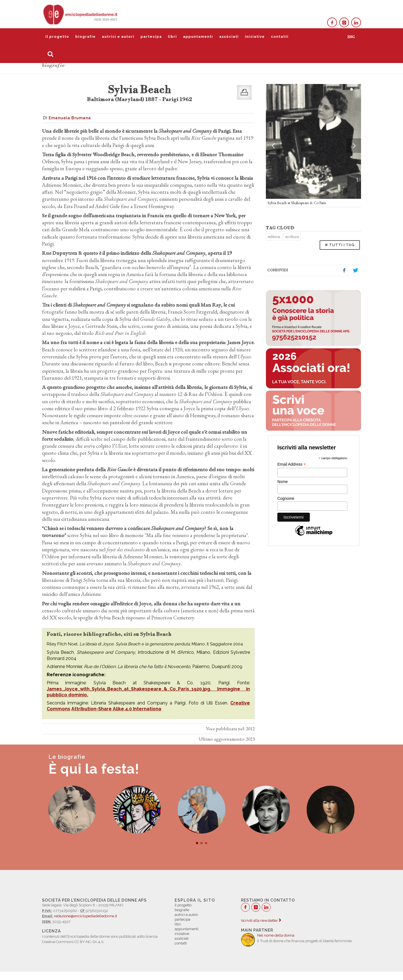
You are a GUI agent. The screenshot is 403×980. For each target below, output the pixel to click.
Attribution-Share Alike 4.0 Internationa (116, 709)
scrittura (292, 237)
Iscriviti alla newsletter (261, 921)
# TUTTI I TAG (340, 245)
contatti (280, 37)
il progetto (57, 37)
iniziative (255, 37)
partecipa (151, 37)
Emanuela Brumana (70, 118)
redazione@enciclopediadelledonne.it (85, 916)
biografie (85, 37)
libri (172, 37)
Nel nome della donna (276, 935)
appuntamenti (198, 37)
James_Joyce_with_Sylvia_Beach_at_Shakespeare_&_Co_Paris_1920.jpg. (132, 689)
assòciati (229, 37)
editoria (274, 237)
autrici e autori (118, 37)
